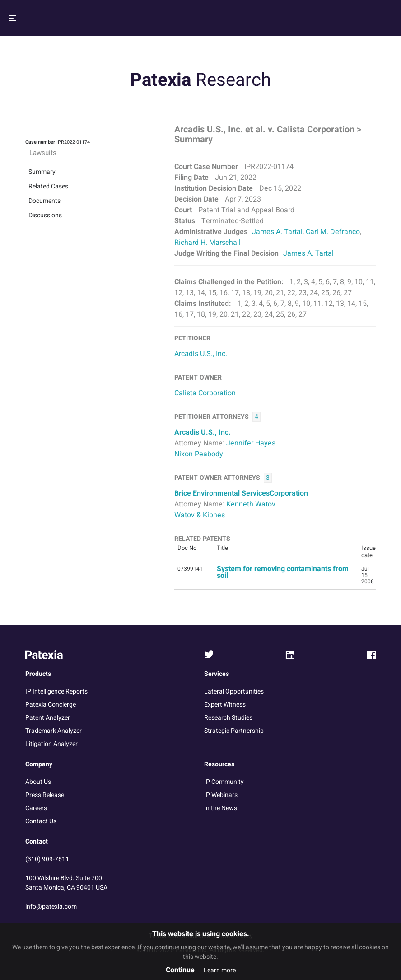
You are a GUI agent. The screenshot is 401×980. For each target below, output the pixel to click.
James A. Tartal (277, 232)
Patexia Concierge (51, 705)
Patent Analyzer (48, 718)
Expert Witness (225, 705)
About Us (38, 782)
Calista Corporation (205, 393)
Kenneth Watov (251, 504)
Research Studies (228, 718)
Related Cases (48, 186)
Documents (44, 201)
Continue (180, 970)
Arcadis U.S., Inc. (201, 354)
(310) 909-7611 (47, 859)
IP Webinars (221, 795)
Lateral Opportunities (234, 692)
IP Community (224, 782)
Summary (42, 172)
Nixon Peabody (199, 454)
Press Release (45, 795)
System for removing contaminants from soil (283, 572)
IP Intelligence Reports (56, 692)
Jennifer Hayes (251, 443)
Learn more (220, 970)
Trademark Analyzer (54, 731)
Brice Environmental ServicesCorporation (241, 493)
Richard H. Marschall (207, 243)
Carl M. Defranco (333, 232)
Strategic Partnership (234, 731)
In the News (221, 808)
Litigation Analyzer (51, 744)
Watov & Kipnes (200, 515)
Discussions (45, 215)
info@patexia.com (51, 907)
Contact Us (41, 821)
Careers (36, 808)
